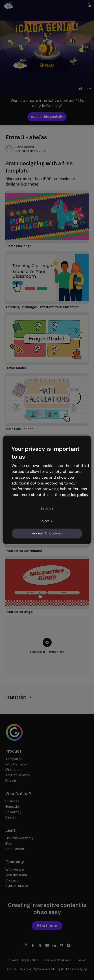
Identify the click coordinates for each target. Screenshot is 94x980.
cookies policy (75, 495)
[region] (47, 490)
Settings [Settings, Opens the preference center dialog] (47, 508)
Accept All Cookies (47, 533)
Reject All (47, 521)
